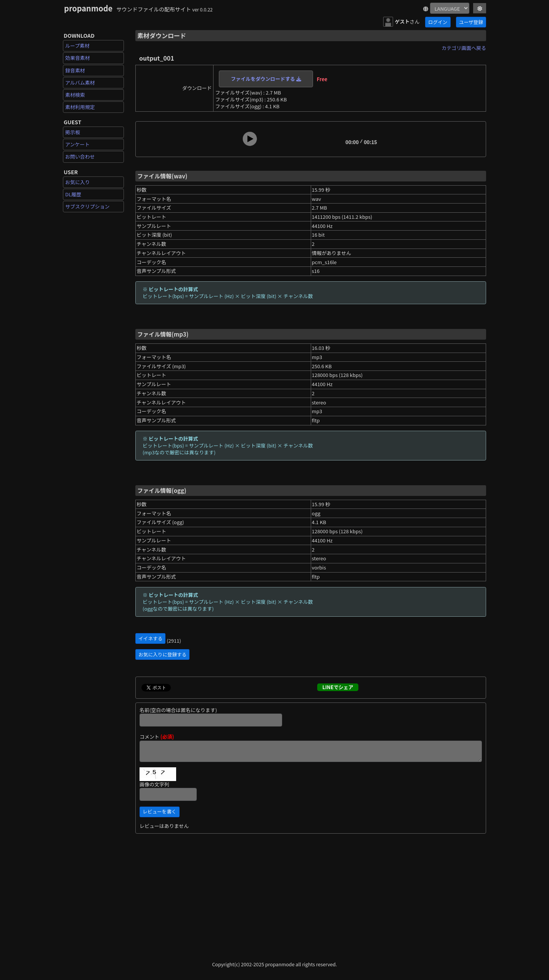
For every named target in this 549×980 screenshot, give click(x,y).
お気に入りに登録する (162, 654)
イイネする (150, 638)
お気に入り (78, 182)
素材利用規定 (80, 107)
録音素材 (75, 70)
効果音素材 (78, 58)
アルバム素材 (80, 83)
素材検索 (75, 95)
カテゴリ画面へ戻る (464, 48)
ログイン (438, 22)
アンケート (77, 144)
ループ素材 (77, 46)
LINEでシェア (338, 687)
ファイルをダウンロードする (266, 79)
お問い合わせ (80, 156)
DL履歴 (73, 194)
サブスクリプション (87, 206)
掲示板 (73, 132)
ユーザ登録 (471, 22)
